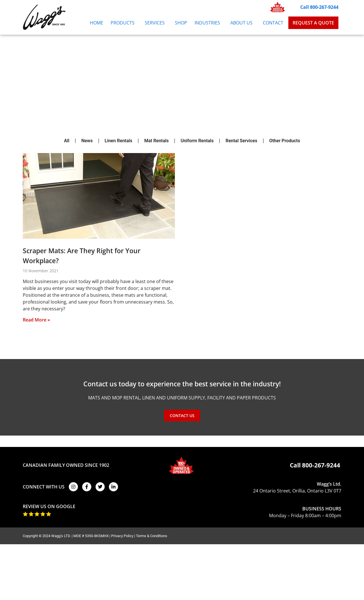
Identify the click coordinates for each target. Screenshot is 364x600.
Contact (273, 23)
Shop (181, 23)
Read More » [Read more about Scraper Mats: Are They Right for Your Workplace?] (36, 320)
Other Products (285, 141)
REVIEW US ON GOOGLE (49, 506)
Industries (209, 23)
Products (124, 23)
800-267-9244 (321, 465)
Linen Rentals (118, 141)
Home (97, 23)
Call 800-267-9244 (319, 7)
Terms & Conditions (152, 536)
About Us (243, 23)
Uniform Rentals (197, 141)
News (87, 141)
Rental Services (241, 141)
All (67, 141)
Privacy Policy (122, 536)
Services (156, 23)
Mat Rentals (156, 141)
